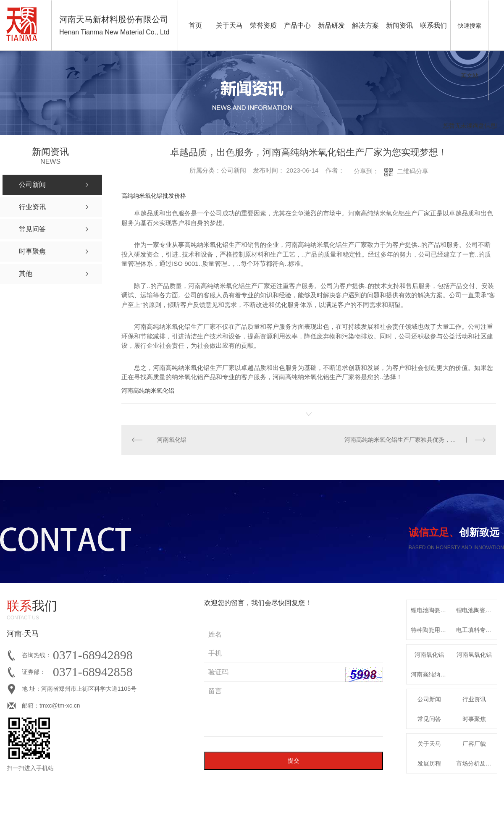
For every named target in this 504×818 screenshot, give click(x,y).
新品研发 (331, 25)
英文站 (470, 76)
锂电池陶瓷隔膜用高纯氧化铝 (431, 610)
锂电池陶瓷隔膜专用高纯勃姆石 (477, 610)
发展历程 (429, 763)
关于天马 (229, 25)
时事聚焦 (474, 718)
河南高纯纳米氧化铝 (148, 391)
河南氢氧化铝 (474, 654)
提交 (294, 760)
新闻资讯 (399, 25)
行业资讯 (474, 699)
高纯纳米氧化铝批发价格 (154, 196)
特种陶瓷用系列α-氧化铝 (431, 629)
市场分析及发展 (477, 763)
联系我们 (433, 25)
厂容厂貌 (474, 743)
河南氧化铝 (172, 439)
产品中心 (297, 25)
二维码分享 (413, 171)
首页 (195, 25)
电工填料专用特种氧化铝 (477, 629)
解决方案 (365, 25)
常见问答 (429, 718)
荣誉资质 (263, 25)
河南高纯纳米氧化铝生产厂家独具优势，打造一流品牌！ (415, 439)
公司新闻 (429, 699)
